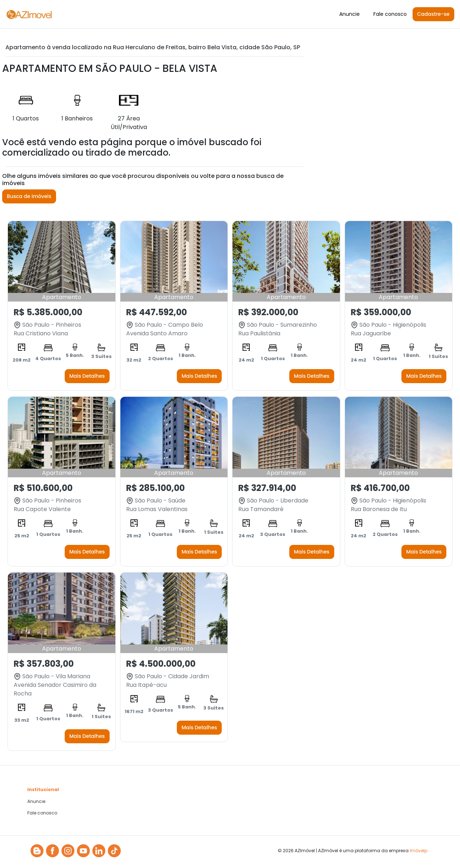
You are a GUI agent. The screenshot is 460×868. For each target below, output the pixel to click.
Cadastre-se (433, 14)
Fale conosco (390, 14)
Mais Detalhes (87, 376)
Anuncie (349, 14)
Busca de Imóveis (29, 196)
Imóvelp (418, 851)
